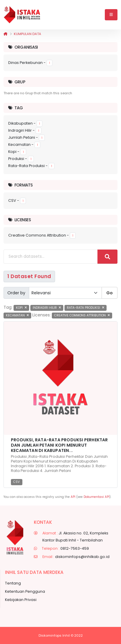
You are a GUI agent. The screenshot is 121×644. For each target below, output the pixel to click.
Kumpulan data (28, 34)
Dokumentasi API (97, 497)
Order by (16, 293)
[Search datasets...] (51, 257)
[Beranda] (5, 34)
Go (110, 293)
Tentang (13, 583)
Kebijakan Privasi (21, 600)
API (73, 497)
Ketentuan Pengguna (25, 591)
